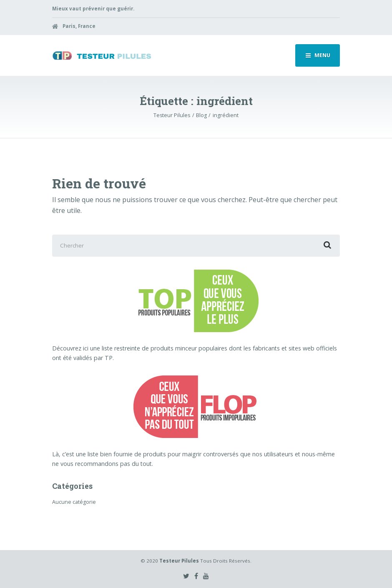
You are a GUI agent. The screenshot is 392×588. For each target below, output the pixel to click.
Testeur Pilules (179, 561)
